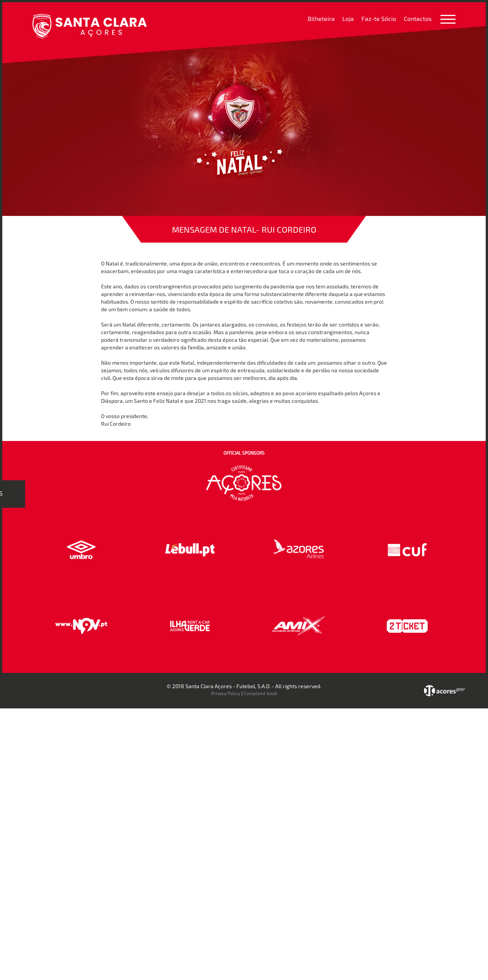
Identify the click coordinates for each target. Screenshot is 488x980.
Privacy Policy (226, 693)
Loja (348, 19)
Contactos (418, 19)
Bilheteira (321, 19)
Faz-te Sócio (379, 19)
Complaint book (260, 693)
